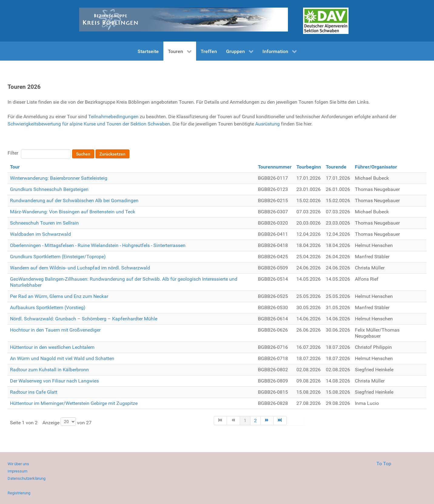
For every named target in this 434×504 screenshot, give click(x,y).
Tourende (336, 167)
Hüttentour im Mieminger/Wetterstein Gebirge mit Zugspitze (74, 403)
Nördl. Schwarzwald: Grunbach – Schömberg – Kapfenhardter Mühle (84, 319)
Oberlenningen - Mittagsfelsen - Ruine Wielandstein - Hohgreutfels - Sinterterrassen (98, 245)
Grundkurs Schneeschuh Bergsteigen (49, 189)
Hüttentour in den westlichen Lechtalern (52, 347)
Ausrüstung (267, 124)
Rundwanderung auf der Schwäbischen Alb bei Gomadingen (74, 200)
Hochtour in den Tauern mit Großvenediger (55, 330)
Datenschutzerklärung (27, 478)
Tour (15, 167)
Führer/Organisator (376, 167)
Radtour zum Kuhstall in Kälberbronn (49, 370)
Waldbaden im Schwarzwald (40, 234)
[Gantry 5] (326, 21)
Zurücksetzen (112, 154)
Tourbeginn (309, 167)
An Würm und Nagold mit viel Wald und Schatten (62, 358)
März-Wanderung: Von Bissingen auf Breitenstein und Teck (73, 212)
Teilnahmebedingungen (113, 117)
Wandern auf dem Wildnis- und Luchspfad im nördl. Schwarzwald (80, 268)
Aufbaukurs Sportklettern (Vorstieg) (48, 307)
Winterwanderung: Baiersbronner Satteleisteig (59, 178)
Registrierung (19, 493)
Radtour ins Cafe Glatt (34, 392)
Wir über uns (18, 464)
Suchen (83, 154)
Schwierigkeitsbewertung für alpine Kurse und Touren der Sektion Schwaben (89, 124)
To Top (384, 464)
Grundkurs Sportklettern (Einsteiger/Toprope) (58, 257)
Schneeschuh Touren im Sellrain (44, 223)
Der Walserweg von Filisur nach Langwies (54, 381)
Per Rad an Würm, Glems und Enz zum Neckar (59, 296)
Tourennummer (275, 167)
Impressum (17, 471)
